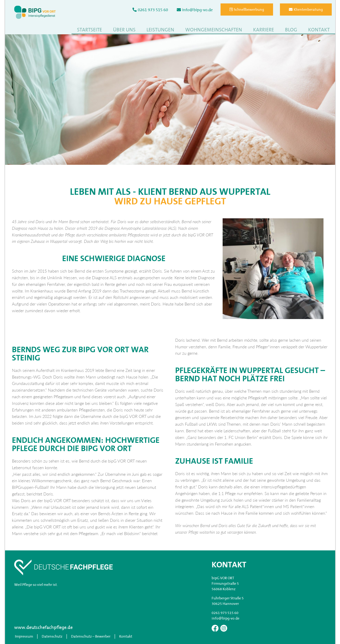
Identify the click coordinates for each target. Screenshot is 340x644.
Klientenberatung (306, 10)
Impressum (24, 637)
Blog (291, 30)
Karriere (264, 30)
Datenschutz (52, 637)
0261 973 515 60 (150, 10)
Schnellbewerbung (247, 10)
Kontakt (319, 30)
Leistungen (160, 30)
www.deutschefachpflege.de (43, 628)
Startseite (90, 30)
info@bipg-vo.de (195, 10)
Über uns (124, 30)
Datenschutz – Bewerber (91, 637)
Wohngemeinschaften (214, 30)
